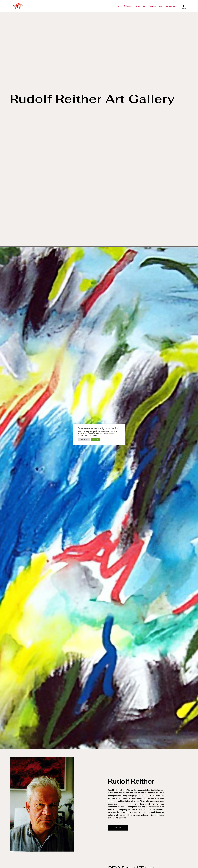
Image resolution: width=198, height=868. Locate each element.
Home (119, 7)
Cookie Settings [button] (84, 439)
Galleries (128, 7)
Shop (138, 7)
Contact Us (170, 7)
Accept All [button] (96, 439)
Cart (145, 7)
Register (153, 7)
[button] (119, 831)
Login (161, 7)
